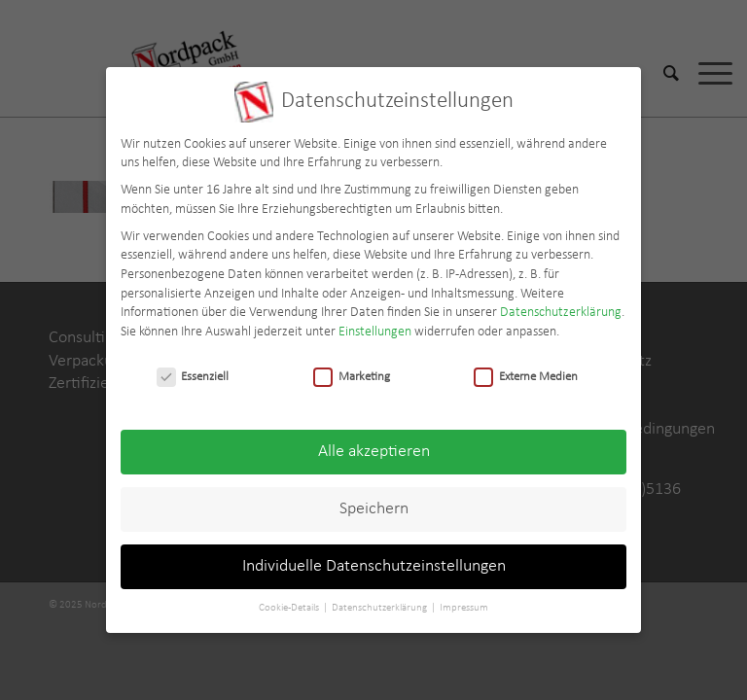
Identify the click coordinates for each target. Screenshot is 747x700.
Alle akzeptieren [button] (374, 443)
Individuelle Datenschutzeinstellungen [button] (374, 558)
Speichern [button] (374, 500)
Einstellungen (375, 322)
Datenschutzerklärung (561, 304)
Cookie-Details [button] (290, 599)
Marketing (352, 367)
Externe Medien (526, 367)
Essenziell (193, 367)
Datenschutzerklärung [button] (380, 599)
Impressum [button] (464, 599)
